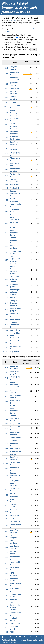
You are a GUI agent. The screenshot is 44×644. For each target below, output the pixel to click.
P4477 (6, 590)
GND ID (13, 298)
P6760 (6, 143)
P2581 (6, 185)
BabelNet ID (14, 185)
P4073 (6, 106)
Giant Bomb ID (15, 438)
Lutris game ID (15, 623)
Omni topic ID (15, 522)
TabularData (8, 45)
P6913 (6, 325)
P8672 (6, 175)
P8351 (6, 286)
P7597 (6, 623)
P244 (6, 303)
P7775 (6, 558)
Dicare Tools (9, 637)
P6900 (6, 585)
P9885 (6, 330)
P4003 (6, 619)
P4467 (6, 537)
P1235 (6, 569)
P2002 (6, 125)
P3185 (6, 632)
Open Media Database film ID (15, 212)
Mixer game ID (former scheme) (14, 279)
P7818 (6, 205)
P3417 (6, 119)
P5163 (6, 526)
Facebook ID (14, 188)
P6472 (6, 79)
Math (20, 40)
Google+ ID (14, 599)
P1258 (6, 218)
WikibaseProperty (10, 50)
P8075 (6, 310)
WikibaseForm (31, 45)
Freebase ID (14, 88)
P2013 (6, 188)
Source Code (29, 637)
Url (22, 45)
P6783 (6, 252)
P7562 (6, 319)
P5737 (6, 193)
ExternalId (22, 37)
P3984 (6, 102)
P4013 (6, 574)
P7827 (6, 553)
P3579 (6, 628)
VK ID (12, 632)
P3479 (6, 522)
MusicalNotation (10, 42)
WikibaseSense (24, 50)
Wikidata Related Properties (15, 5)
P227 (6, 298)
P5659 (6, 200)
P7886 (6, 92)
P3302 (6, 212)
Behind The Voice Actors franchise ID (14, 131)
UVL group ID (15, 319)
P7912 (14, 20)
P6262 (6, 148)
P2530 (6, 233)
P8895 (6, 170)
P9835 (6, 84)
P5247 (6, 73)
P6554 (6, 342)
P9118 (6, 335)
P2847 (6, 599)
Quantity (21, 42)
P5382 (6, 131)
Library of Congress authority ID (14, 303)
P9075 (6, 563)
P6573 (6, 247)
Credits (19, 637)
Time (17, 45)
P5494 (6, 579)
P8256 (6, 164)
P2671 (6, 113)
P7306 (6, 347)
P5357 (6, 260)
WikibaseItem (8, 47)
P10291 (5, 159)
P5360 (6, 68)
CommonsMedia (10, 37)
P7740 (6, 154)
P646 (6, 88)
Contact (39, 637)
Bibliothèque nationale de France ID (15, 292)
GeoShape (32, 37)
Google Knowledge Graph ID (14, 113)
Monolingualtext (31, 40)
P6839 (6, 98)
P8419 (6, 138)
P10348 (5, 352)
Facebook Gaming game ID (15, 325)
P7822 (6, 242)
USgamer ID (14, 352)
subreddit (13, 102)
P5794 (6, 270)
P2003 (6, 224)
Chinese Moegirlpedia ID (15, 193)
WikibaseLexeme (22, 47)
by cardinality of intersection (26, 29)
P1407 (6, 547)
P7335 (6, 279)
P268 (6, 292)
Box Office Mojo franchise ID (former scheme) (14, 233)
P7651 (6, 315)
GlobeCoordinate (10, 40)
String (29, 42)
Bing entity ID (15, 330)
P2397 (6, 181)
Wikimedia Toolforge (10, 640)
